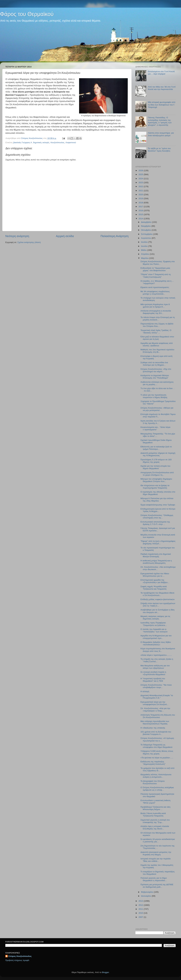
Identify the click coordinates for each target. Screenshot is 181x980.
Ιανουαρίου (146, 896)
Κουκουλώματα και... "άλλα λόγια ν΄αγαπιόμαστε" (155, 428)
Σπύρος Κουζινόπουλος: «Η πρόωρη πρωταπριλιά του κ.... (157, 739)
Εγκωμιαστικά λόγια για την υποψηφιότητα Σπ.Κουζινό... (154, 703)
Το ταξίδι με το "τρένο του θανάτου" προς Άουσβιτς (159, 150)
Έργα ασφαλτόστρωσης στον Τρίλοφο (158, 505)
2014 (141, 219)
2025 (141, 174)
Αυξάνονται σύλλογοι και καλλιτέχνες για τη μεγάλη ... (157, 383)
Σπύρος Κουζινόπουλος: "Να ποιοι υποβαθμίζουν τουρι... (156, 686)
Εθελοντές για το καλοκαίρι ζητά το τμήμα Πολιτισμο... (156, 448)
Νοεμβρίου (146, 226)
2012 (141, 905)
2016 (141, 210)
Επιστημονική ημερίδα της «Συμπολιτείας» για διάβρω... (155, 581)
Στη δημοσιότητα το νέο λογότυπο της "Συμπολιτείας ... (158, 847)
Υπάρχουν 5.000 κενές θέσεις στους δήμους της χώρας (157, 752)
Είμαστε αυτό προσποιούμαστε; (155, 287)
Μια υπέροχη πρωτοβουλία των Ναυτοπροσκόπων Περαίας (155, 722)
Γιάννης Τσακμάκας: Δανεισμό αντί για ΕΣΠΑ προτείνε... (158, 529)
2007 (141, 917)
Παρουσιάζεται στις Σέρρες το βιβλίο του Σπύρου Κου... (157, 325)
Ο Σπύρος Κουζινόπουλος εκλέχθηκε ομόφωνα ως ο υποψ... (157, 789)
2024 (141, 179)
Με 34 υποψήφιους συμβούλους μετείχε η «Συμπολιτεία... (155, 293)
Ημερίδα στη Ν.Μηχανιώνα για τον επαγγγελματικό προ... (156, 637)
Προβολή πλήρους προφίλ (17, 960)
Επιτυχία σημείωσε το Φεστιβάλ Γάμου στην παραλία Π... (158, 415)
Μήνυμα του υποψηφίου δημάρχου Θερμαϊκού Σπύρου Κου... (156, 480)
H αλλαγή (145, 691)
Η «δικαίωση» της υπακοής (153, 728)
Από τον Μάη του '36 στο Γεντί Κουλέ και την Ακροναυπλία (162, 88)
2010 (141, 913)
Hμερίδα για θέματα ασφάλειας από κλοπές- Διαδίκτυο (157, 344)
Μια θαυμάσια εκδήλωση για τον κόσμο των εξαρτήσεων (155, 667)
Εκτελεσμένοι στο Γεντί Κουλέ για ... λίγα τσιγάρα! (161, 73)
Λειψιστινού (71, 142)
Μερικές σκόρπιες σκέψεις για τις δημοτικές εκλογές (155, 618)
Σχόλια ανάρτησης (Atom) (29, 242)
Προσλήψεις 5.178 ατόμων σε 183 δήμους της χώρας (156, 461)
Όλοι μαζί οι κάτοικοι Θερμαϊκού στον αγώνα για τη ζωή (157, 338)
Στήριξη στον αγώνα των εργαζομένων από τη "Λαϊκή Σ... (158, 605)
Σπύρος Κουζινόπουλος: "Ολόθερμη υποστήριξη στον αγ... (157, 516)
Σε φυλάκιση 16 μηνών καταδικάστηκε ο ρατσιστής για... (158, 840)
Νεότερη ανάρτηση (17, 236)
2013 (141, 901)
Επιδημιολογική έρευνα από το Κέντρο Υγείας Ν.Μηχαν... (158, 510)
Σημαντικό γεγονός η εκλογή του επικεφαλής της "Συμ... (155, 821)
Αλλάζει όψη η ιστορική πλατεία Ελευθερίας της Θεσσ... (155, 827)
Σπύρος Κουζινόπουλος (20, 956)
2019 (141, 198)
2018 (141, 203)
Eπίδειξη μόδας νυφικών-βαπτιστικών (158, 599)
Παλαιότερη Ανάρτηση (115, 236)
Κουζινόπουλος (58, 142)
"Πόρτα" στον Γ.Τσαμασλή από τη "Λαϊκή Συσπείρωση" (156, 276)
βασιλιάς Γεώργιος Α (23, 142)
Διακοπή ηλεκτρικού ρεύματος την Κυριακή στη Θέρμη (156, 853)
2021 (141, 191)
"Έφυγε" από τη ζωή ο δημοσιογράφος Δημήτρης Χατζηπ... (158, 542)
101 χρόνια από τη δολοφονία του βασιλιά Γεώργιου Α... (156, 733)
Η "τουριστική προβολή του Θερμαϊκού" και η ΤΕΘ (153, 680)
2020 (141, 195)
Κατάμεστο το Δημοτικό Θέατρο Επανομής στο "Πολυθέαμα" (155, 377)
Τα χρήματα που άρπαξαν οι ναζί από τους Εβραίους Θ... (158, 769)
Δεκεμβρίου (147, 222)
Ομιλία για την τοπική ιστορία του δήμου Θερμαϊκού (155, 467)
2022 (141, 186)
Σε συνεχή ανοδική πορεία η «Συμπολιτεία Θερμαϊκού (153, 673)
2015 (141, 214)
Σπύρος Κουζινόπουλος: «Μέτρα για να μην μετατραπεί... (157, 409)
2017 (141, 207)
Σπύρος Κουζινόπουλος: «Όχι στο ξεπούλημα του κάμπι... (156, 370)
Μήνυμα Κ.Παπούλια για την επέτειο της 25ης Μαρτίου (157, 500)
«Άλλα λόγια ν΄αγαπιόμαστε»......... (156, 655)
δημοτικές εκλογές (41, 142)
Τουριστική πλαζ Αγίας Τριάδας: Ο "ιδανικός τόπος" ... (156, 331)
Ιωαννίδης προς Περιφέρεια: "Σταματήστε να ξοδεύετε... (154, 624)
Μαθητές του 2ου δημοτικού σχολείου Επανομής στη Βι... (157, 351)
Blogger (105, 972)
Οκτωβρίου (146, 230)
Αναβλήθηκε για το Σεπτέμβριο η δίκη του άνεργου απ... (158, 611)
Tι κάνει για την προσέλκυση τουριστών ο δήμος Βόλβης (154, 396)
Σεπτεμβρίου (147, 234)
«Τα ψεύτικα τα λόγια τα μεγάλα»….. (157, 758)
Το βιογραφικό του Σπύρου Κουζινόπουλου (153, 782)
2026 (141, 170)
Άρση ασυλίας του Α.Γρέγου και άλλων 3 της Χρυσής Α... (158, 422)
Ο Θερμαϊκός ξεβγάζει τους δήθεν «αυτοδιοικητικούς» (156, 643)
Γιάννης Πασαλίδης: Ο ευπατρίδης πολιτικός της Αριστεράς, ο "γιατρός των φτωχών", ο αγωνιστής (160, 121)
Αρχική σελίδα (65, 236)
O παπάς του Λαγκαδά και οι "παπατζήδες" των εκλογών (154, 630)
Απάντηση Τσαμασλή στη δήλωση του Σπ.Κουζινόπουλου (158, 716)
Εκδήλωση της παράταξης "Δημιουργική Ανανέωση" (153, 763)
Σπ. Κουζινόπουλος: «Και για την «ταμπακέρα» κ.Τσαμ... (155, 710)
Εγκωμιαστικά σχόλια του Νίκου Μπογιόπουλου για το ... (155, 575)
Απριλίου (145, 254)
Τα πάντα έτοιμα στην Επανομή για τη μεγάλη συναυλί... (158, 319)
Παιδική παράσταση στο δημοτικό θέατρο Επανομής (156, 555)
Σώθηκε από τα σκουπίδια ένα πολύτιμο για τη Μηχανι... (154, 364)
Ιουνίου (145, 246)
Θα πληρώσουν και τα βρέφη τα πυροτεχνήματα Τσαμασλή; (155, 487)
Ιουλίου (145, 242)
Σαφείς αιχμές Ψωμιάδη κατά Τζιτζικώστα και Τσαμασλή (154, 588)
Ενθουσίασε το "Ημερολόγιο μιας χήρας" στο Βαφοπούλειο (155, 269)
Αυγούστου (146, 238)
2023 (141, 183)
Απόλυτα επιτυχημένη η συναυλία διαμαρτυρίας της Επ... (156, 312)
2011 (141, 909)
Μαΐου (144, 250)
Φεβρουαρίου (147, 892)
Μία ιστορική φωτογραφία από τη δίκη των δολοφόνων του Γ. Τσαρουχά (162, 105)
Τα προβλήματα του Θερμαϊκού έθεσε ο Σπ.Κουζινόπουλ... (158, 594)
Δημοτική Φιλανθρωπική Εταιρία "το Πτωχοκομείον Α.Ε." (157, 697)
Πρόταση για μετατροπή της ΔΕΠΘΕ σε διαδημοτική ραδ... (157, 886)
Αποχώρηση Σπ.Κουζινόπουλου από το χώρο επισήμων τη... (157, 474)
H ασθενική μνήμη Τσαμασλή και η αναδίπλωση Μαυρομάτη (156, 562)
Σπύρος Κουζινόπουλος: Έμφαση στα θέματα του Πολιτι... (158, 263)
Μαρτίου (145, 258)
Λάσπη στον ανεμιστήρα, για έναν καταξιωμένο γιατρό (161, 134)
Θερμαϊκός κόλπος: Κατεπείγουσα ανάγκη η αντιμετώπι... (156, 776)
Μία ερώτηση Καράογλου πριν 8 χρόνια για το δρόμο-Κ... (155, 306)
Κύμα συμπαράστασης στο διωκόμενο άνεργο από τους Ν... (158, 650)
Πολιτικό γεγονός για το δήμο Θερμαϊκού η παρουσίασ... (154, 879)
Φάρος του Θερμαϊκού (27, 14)
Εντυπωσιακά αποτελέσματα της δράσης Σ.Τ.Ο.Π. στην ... (155, 523)
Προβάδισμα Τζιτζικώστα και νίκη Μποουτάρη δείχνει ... (156, 808)
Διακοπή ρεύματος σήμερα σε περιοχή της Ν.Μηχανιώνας (158, 454)
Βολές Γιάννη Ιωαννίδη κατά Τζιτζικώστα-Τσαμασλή (153, 815)
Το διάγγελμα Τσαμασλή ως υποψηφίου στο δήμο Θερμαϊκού (157, 746)
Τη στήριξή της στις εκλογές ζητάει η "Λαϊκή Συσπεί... (157, 660)
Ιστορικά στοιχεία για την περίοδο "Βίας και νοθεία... (156, 860)
